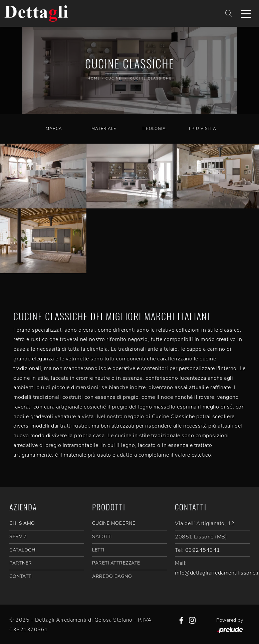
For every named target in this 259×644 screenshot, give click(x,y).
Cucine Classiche (151, 78)
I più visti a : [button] (204, 129)
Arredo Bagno (112, 576)
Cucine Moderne (114, 523)
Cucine (113, 78)
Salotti (102, 537)
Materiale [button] (104, 129)
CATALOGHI (23, 550)
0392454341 (203, 550)
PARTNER (21, 563)
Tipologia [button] (154, 129)
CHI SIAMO (22, 523)
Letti (98, 550)
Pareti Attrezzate (116, 563)
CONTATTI (21, 576)
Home (94, 78)
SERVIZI (19, 537)
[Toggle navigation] (246, 13)
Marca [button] (54, 129)
